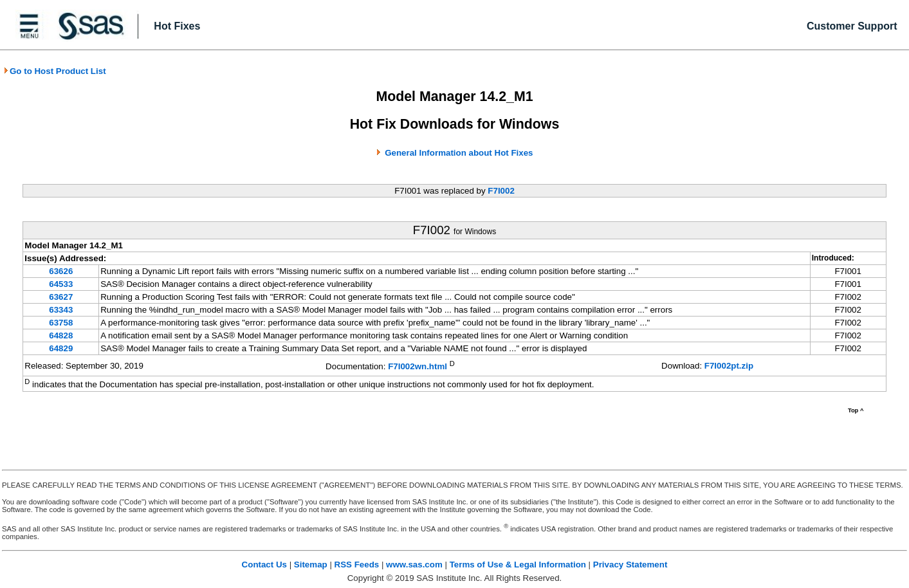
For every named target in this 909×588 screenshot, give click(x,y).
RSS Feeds (357, 565)
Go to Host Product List (55, 71)
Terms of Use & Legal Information (518, 565)
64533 (61, 284)
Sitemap (311, 565)
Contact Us (264, 565)
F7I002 (501, 191)
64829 (61, 348)
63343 (61, 310)
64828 (61, 335)
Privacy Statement (630, 565)
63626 (61, 271)
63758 (61, 323)
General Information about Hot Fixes (459, 153)
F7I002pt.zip (729, 366)
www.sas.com (414, 565)
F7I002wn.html (418, 366)
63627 (61, 297)
